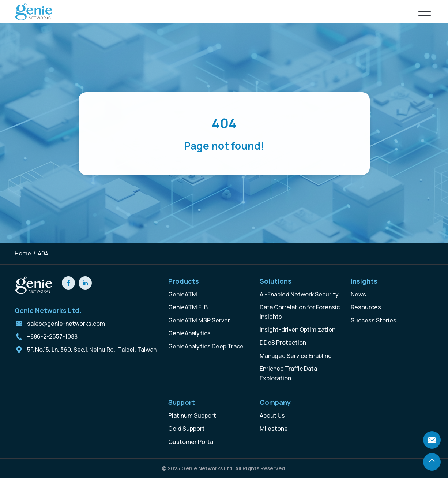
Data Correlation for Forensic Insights (300, 312)
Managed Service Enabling (296, 356)
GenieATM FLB (188, 307)
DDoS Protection (283, 343)
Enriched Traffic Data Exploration (288, 373)
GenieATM (183, 294)
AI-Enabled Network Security (299, 294)
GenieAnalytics (189, 333)
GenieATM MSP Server (199, 320)
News (358, 294)
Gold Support (187, 429)
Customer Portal (191, 442)
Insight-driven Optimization (298, 329)
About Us (272, 415)
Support (182, 402)
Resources (366, 307)
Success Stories (374, 320)
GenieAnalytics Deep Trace (206, 346)
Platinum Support (192, 415)
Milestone (274, 429)
